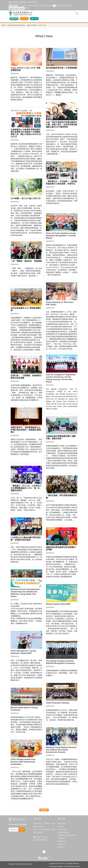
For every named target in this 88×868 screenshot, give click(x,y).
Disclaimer (12, 864)
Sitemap (61, 847)
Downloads (61, 838)
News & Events (32, 25)
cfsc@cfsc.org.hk (16, 2)
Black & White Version (17, 8)
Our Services (62, 829)
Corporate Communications (16, 25)
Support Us (14, 19)
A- (41, 6)
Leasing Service (63, 832)
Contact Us (61, 844)
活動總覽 (44, 810)
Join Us (60, 826)
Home (4, 25)
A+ (70, 6)
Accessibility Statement (24, 864)
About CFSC (62, 823)
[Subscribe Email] (14, 830)
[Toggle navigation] (77, 13)
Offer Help (34, 19)
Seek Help (24, 19)
